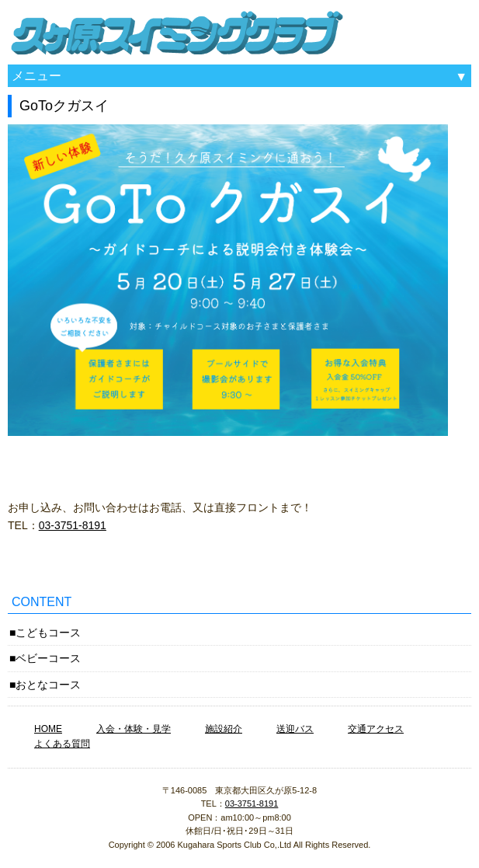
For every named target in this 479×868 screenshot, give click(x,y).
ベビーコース (48, 658)
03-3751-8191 (73, 525)
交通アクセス (376, 729)
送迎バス (295, 729)
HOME (48, 729)
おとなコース (48, 685)
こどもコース (48, 633)
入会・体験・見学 (134, 729)
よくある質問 (62, 744)
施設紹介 (224, 729)
